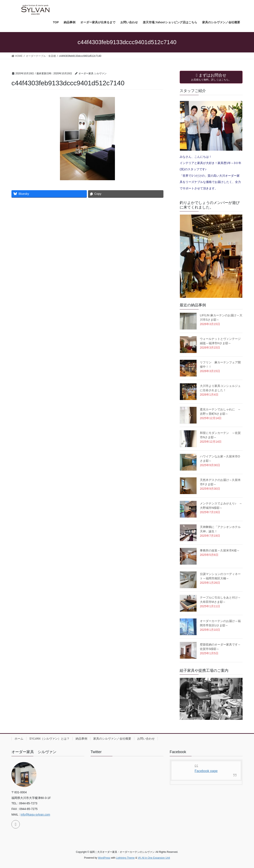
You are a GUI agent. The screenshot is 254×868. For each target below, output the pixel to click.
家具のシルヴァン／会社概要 (112, 739)
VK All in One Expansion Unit (154, 858)
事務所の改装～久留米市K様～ (220, 550)
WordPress (104, 858)
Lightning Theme (125, 858)
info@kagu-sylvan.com (35, 815)
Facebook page (206, 771)
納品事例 (81, 739)
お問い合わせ (146, 739)
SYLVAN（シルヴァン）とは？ (49, 739)
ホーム (19, 739)
